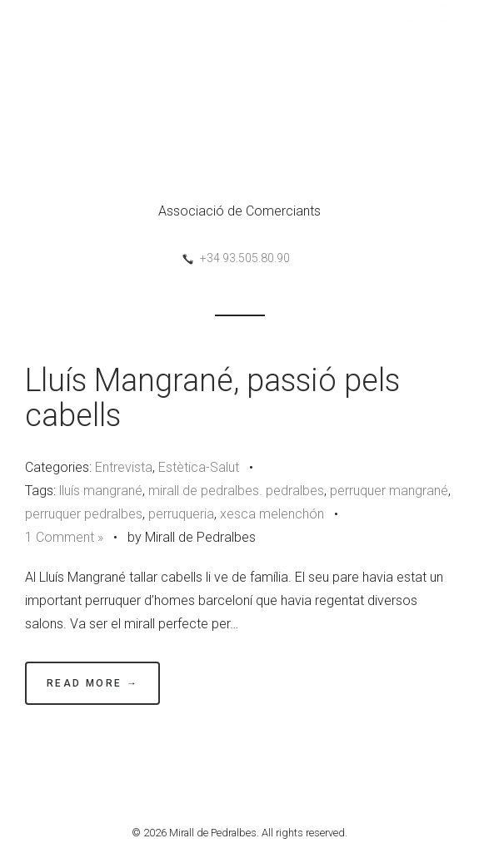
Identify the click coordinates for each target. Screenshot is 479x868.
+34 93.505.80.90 (245, 258)
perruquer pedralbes (84, 514)
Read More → (92, 683)
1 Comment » (64, 537)
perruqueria (181, 514)
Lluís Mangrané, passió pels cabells (212, 398)
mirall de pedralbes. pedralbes (236, 491)
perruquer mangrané (389, 491)
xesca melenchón (272, 514)
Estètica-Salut (199, 467)
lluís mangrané (101, 491)
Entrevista (124, 467)
